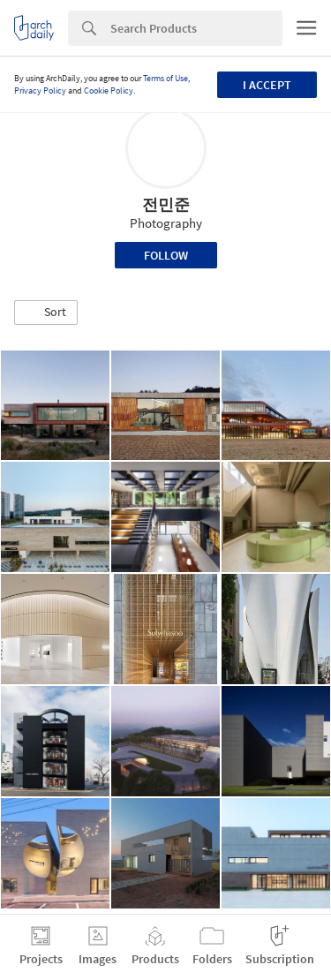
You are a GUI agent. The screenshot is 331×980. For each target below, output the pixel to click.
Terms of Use (165, 78)
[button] (46, 313)
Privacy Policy (40, 90)
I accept (267, 85)
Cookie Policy (109, 90)
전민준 (166, 204)
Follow (166, 255)
